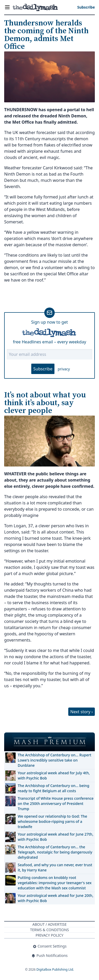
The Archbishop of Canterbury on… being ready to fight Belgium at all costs (54, 788)
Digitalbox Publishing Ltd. (55, 969)
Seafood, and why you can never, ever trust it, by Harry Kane (55, 867)
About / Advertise (49, 924)
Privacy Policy (49, 935)
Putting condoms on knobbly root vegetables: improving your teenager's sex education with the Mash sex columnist (55, 883)
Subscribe (43, 369)
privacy (64, 369)
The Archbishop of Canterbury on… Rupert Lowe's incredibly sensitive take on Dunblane (54, 760)
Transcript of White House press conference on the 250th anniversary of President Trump (56, 804)
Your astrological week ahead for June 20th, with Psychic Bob (55, 898)
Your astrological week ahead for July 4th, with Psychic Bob (54, 775)
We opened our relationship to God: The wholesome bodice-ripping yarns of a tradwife (52, 821)
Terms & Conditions (49, 930)
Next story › (82, 712)
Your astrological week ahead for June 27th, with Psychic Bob (55, 837)
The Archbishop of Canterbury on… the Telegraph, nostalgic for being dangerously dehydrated (55, 852)
